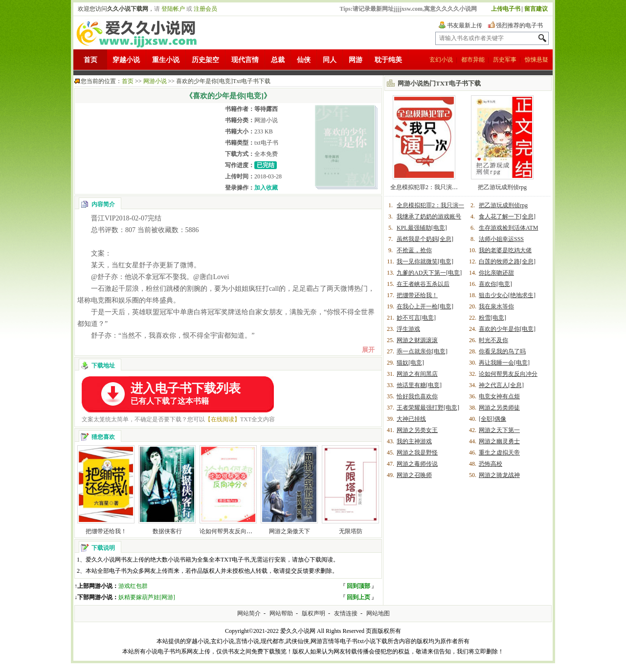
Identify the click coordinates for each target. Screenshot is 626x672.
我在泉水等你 (496, 306)
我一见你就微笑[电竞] (425, 261)
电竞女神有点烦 (499, 396)
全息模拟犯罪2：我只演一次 (427, 187)
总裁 (278, 60)
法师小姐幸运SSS (501, 239)
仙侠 (304, 60)
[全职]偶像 (492, 419)
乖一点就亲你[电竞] (422, 351)
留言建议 (536, 9)
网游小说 (155, 81)
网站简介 (249, 613)
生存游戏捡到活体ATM (508, 228)
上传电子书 (506, 9)
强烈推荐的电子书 (519, 25)
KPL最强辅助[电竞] (422, 228)
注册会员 (205, 9)
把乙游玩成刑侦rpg (502, 187)
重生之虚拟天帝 (499, 453)
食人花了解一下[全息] (507, 217)
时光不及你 (493, 340)
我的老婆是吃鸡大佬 (505, 250)
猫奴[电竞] (410, 363)
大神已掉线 (411, 419)
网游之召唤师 (414, 475)
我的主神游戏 (414, 441)
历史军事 (505, 60)
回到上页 (358, 597)
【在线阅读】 (223, 419)
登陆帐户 (173, 9)
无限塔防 (351, 531)
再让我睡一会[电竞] (504, 363)
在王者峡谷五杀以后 (423, 284)
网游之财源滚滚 (417, 340)
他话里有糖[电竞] (419, 385)
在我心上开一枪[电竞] (425, 306)
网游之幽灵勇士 (499, 441)
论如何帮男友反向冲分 (229, 531)
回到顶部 (358, 586)
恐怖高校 (491, 464)
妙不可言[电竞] (416, 318)
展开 (368, 350)
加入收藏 (266, 188)
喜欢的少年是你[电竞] (507, 329)
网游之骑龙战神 (499, 475)
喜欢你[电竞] (495, 284)
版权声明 (313, 613)
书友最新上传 (465, 25)
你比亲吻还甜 (496, 273)
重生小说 (166, 60)
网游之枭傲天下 (290, 531)
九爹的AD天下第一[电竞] (429, 273)
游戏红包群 (133, 586)
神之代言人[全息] (501, 385)
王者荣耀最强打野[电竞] (428, 408)
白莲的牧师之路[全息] (507, 261)
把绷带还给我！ (106, 531)
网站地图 (378, 613)
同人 (330, 60)
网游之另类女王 (417, 430)
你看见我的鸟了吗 (502, 351)
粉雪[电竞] (492, 318)
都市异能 (473, 60)
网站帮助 (281, 613)
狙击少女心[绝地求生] (507, 295)
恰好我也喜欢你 (417, 396)
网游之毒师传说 (417, 464)
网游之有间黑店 (417, 374)
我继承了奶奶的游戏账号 (429, 217)
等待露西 (266, 109)
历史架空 (205, 60)
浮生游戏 (408, 329)
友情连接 (346, 613)
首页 (90, 60)
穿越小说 (126, 60)
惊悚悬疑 (537, 60)
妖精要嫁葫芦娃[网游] (147, 597)
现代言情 (245, 60)
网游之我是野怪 (417, 453)
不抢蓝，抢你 (414, 250)
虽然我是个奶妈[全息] (425, 239)
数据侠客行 (167, 531)
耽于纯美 (388, 60)
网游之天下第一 (499, 430)
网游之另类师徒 (499, 408)
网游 (356, 60)
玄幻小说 (441, 60)
